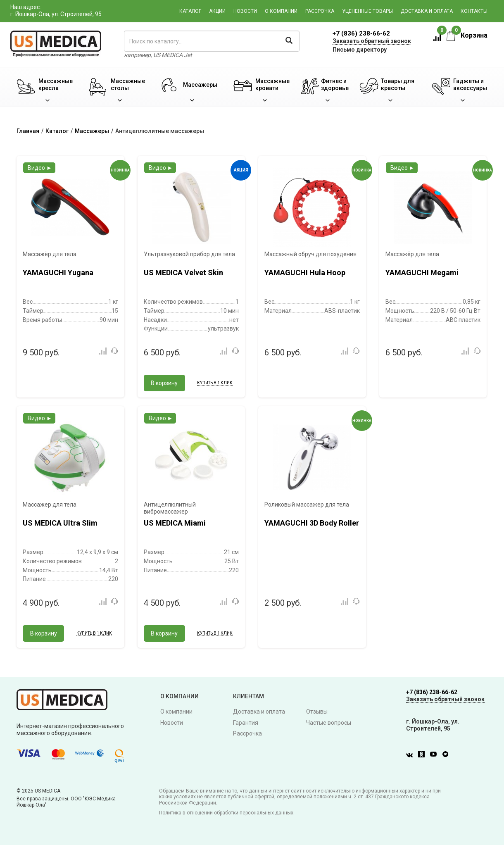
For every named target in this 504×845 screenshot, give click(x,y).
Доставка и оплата (427, 11)
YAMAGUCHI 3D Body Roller (312, 523)
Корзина (467, 35)
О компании (281, 11)
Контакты (474, 11)
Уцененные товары (367, 11)
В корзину (164, 383)
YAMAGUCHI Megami (422, 273)
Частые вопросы (329, 723)
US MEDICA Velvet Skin (183, 273)
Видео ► (40, 168)
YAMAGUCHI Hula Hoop (305, 273)
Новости (245, 11)
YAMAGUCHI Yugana (58, 273)
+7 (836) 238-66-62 (361, 33)
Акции (217, 11)
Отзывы (317, 712)
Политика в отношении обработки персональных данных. (227, 813)
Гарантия (246, 723)
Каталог (190, 11)
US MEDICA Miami (175, 523)
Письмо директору (360, 50)
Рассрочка (320, 11)
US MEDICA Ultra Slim (60, 523)
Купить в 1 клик (215, 383)
